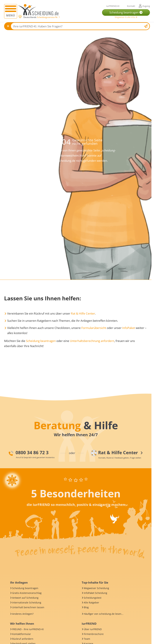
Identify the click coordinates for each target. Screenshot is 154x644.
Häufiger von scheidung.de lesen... (104, 614)
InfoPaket (129, 328)
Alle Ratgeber (91, 602)
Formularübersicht (94, 328)
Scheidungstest (93, 598)
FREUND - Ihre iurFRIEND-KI (28, 629)
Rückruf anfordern (23, 639)
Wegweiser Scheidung (96, 588)
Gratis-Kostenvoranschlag (27, 593)
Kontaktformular (22, 634)
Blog (86, 607)
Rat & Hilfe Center (83, 313)
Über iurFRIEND (93, 629)
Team (87, 639)
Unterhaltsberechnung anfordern (92, 341)
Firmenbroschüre (94, 634)
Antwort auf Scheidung (25, 598)
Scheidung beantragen (41, 341)
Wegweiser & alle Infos (126, 17)
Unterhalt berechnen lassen (28, 607)
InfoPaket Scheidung (95, 593)
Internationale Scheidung (27, 602)
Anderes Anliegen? (23, 614)
